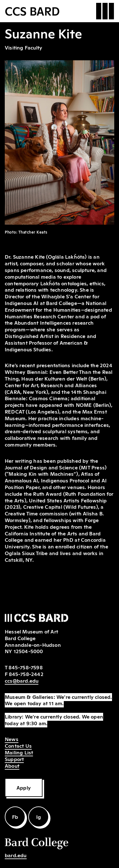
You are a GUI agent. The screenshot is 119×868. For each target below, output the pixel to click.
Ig (39, 817)
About (12, 765)
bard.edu (16, 855)
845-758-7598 (25, 667)
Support (14, 759)
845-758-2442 (26, 674)
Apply (24, 787)
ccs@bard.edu (22, 680)
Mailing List (19, 752)
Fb (15, 817)
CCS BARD (32, 10)
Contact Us (18, 745)
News (12, 739)
